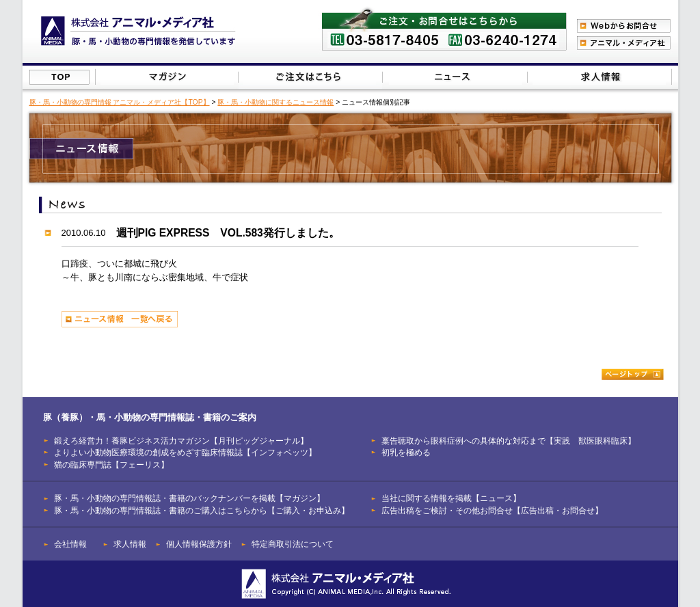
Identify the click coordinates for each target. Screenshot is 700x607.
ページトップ (633, 374)
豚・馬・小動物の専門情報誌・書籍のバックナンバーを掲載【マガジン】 (189, 498)
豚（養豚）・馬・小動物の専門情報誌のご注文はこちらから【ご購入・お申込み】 (309, 77)
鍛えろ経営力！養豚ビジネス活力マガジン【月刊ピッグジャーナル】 (181, 441)
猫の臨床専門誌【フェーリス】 (111, 464)
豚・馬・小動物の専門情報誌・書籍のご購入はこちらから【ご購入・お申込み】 (202, 510)
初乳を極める (406, 452)
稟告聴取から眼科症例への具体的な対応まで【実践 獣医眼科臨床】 (509, 441)
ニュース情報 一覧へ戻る (120, 319)
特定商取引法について (293, 544)
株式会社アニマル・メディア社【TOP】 (59, 77)
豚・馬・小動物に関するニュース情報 (275, 102)
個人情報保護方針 (199, 544)
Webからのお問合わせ (624, 26)
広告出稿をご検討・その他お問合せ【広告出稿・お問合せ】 (492, 510)
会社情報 (70, 544)
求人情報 (130, 544)
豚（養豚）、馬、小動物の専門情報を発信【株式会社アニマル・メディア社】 (138, 31)
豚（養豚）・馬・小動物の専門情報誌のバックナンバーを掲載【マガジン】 (167, 77)
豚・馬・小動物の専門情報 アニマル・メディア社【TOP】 (120, 102)
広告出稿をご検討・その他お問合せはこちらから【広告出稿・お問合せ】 (599, 77)
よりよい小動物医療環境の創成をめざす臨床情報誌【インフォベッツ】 (185, 452)
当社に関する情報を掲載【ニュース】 (456, 77)
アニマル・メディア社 (624, 43)
